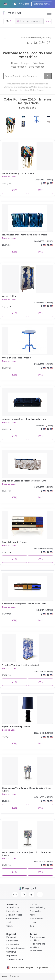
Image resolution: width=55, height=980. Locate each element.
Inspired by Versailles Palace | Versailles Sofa (24, 419)
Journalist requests (15, 915)
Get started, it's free (42, 4)
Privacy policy (36, 951)
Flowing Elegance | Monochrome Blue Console (24, 235)
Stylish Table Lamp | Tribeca (16, 727)
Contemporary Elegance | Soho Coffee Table (24, 604)
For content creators (16, 948)
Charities (33, 922)
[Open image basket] (49, 21)
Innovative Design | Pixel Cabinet (18, 173)
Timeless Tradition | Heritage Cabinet (21, 665)
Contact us (11, 952)
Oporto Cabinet (10, 296)
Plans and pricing (37, 907)
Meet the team (36, 919)
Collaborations (13, 919)
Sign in (24, 4)
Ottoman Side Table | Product (17, 358)
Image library (13, 907)
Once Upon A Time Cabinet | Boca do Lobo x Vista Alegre (26, 789)
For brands (11, 937)
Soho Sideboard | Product (15, 542)
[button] (5, 4)
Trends (9, 926)
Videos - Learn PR (15, 959)
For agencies (12, 941)
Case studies (35, 911)
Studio (9, 922)
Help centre (12, 956)
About (32, 915)
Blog (32, 926)
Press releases (13, 911)
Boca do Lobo (9, 177)
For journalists (13, 944)
